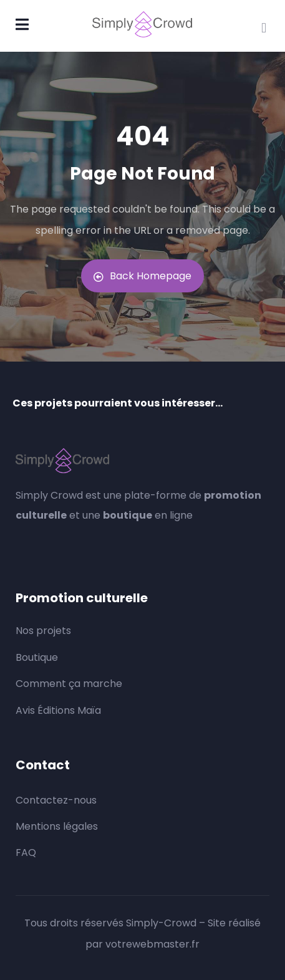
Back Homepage (142, 276)
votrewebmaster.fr (152, 944)
